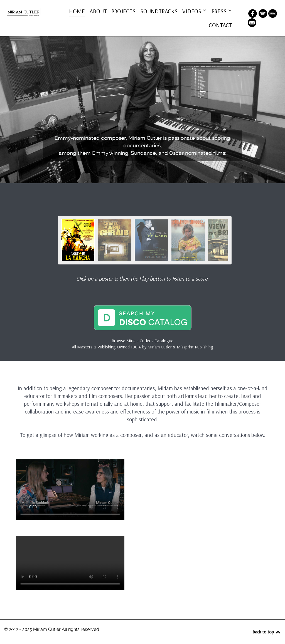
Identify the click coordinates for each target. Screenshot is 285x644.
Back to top (267, 632)
